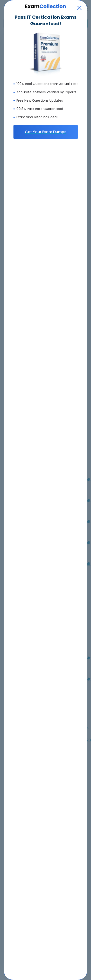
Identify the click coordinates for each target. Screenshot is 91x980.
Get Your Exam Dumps (46, 132)
